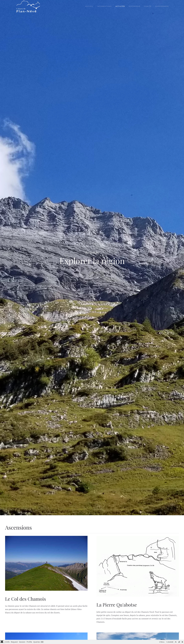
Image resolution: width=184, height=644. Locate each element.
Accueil (89, 6)
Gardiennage (162, 6)
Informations (104, 6)
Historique (135, 6)
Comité (148, 6)
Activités (120, 6)
